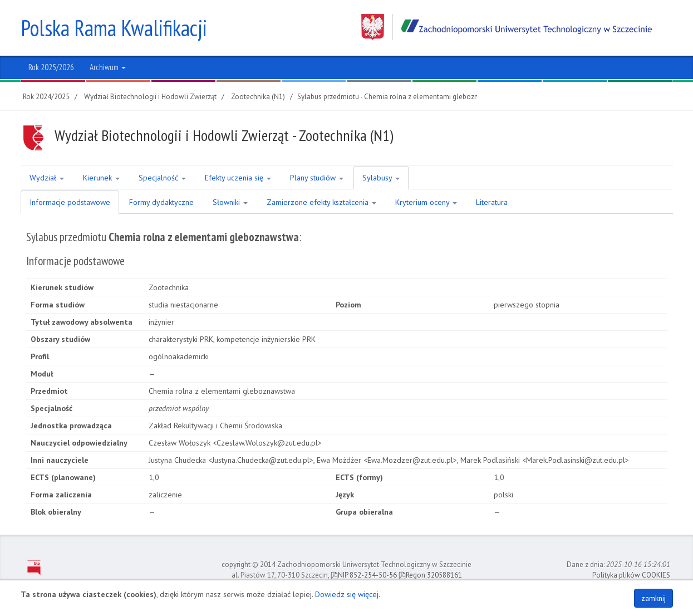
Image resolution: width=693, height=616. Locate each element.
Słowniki (230, 202)
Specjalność (162, 178)
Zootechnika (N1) (258, 97)
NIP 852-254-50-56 (364, 575)
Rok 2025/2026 (51, 67)
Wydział (47, 178)
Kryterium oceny (426, 202)
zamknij (653, 598)
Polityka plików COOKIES (631, 575)
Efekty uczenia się (238, 178)
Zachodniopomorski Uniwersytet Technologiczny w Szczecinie (507, 27)
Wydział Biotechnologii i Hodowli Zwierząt (150, 97)
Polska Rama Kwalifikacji (114, 28)
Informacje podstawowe (70, 202)
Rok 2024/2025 (46, 97)
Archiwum (108, 67)
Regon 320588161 (430, 575)
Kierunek (101, 178)
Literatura (492, 202)
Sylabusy (381, 178)
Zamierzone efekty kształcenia (321, 202)
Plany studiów (317, 178)
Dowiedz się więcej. (348, 594)
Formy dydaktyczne (161, 202)
